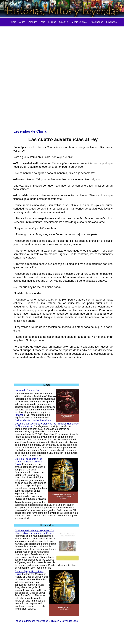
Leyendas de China (30, 131)
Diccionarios (96, 22)
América (33, 22)
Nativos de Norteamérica (28, 390)
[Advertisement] (23, 76)
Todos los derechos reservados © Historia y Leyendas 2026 (46, 621)
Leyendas (111, 22)
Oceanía (64, 22)
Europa (52, 22)
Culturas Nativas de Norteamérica (33, 420)
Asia (43, 22)
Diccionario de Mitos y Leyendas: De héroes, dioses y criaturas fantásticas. (35, 532)
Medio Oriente (79, 22)
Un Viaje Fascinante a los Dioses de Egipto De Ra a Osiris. (29, 462)
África (22, 22)
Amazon (19, 415)
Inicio (13, 22)
